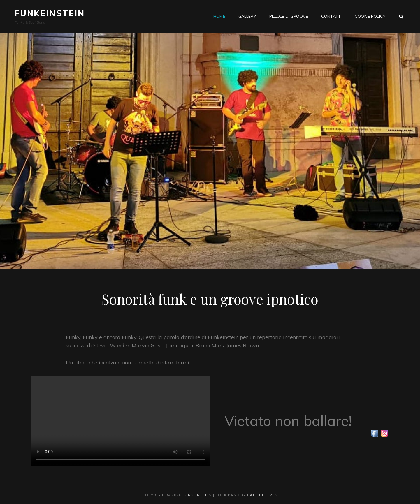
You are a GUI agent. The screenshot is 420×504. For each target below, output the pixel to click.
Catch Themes (262, 495)
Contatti (331, 16)
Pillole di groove (289, 16)
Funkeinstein (50, 13)
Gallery (247, 16)
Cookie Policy (370, 16)
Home (219, 16)
